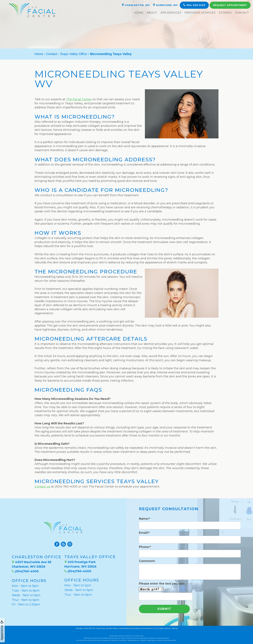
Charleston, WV (136, 5)
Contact (242, 13)
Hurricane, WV (165, 5)
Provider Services (200, 13)
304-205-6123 (194, 5)
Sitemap (175, 628)
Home (139, 13)
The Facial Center (79, 99)
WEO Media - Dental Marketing (120, 628)
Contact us (42, 487)
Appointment (230, 5)
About (152, 13)
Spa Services (171, 13)
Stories (225, 13)
